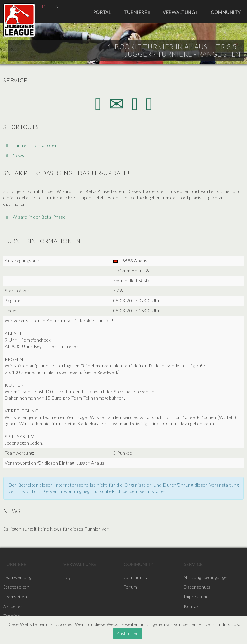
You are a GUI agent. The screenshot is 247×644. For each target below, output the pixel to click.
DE (45, 7)
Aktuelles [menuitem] (13, 606)
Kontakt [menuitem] (192, 606)
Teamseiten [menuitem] (15, 597)
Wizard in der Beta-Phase (36, 217)
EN (55, 7)
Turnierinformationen (32, 145)
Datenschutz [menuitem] (197, 587)
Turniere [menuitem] (137, 12)
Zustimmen (128, 633)
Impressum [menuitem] (196, 597)
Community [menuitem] (227, 12)
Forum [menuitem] (130, 587)
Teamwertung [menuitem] (17, 577)
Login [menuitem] (69, 577)
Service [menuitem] (193, 564)
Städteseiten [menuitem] (16, 587)
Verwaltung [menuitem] (180, 12)
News (15, 156)
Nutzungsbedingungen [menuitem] (207, 577)
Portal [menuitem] (102, 12)
